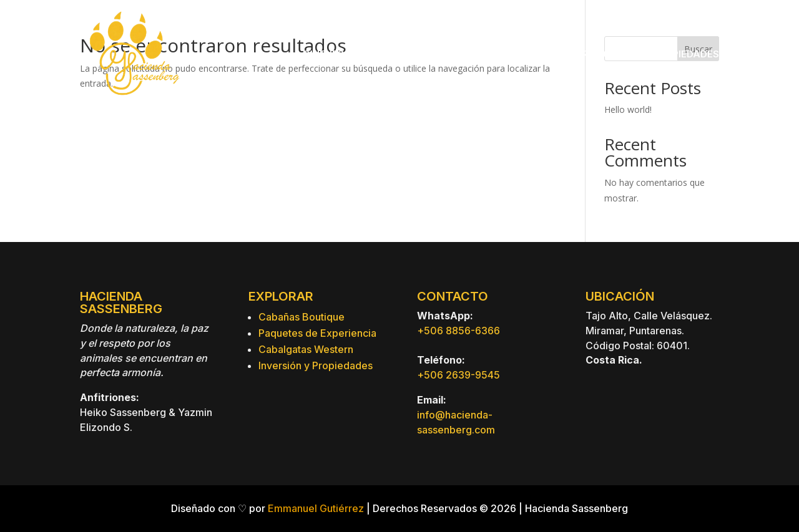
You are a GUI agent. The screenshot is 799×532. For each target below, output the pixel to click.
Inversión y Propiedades (316, 365)
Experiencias (592, 54)
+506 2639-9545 (458, 375)
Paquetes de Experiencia (317, 333)
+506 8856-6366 (458, 331)
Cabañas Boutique (301, 317)
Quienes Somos (343, 54)
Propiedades (686, 54)
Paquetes (506, 54)
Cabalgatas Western (306, 349)
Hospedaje (425, 54)
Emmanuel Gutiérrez (316, 508)
